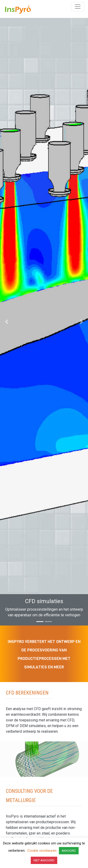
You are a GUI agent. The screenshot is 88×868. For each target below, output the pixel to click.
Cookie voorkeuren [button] (42, 851)
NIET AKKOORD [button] (44, 860)
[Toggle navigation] (78, 7)
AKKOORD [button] (69, 851)
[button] (7, 322)
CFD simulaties (44, 601)
